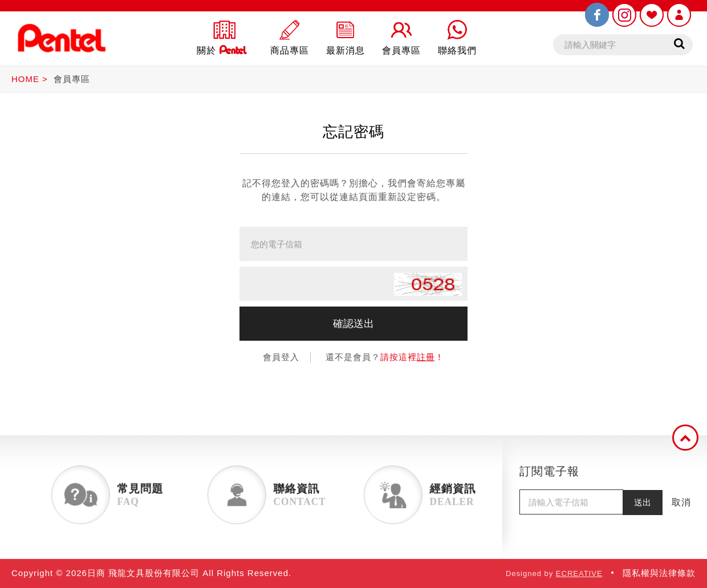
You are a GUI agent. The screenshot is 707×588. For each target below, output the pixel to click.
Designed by (554, 573)
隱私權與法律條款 (659, 573)
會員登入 (281, 357)
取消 (681, 502)
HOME (25, 79)
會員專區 (72, 79)
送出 (643, 502)
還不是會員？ (385, 357)
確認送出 (353, 324)
